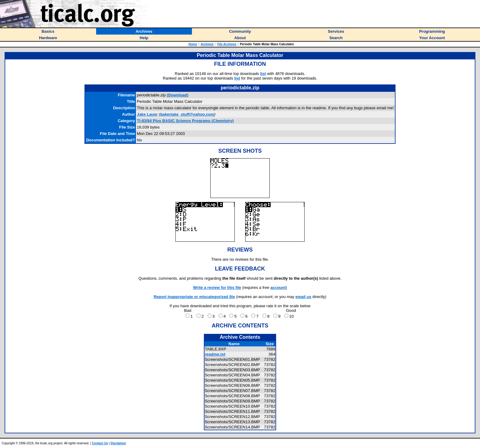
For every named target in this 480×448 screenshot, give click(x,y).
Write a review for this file (217, 287)
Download (178, 95)
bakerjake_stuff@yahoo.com (187, 114)
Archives (207, 44)
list (263, 74)
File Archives (227, 44)
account (278, 287)
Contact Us (100, 443)
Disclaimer (118, 443)
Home (193, 44)
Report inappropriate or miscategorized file (194, 297)
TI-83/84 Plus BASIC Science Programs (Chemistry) (185, 121)
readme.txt (215, 354)
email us (303, 297)
